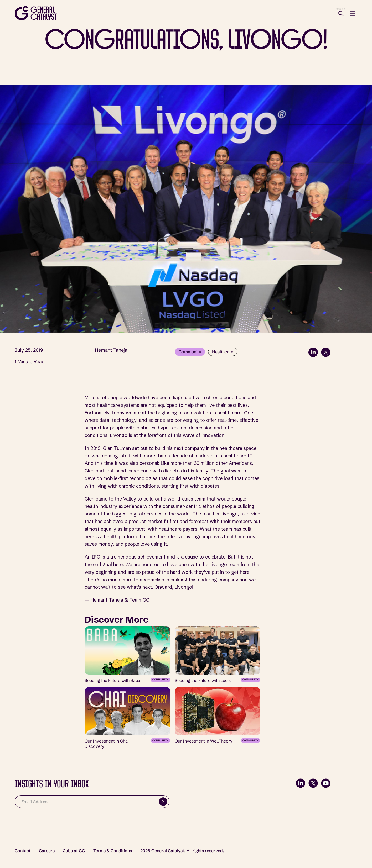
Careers (47, 851)
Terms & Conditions (113, 851)
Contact (23, 851)
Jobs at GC (74, 851)
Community (190, 352)
